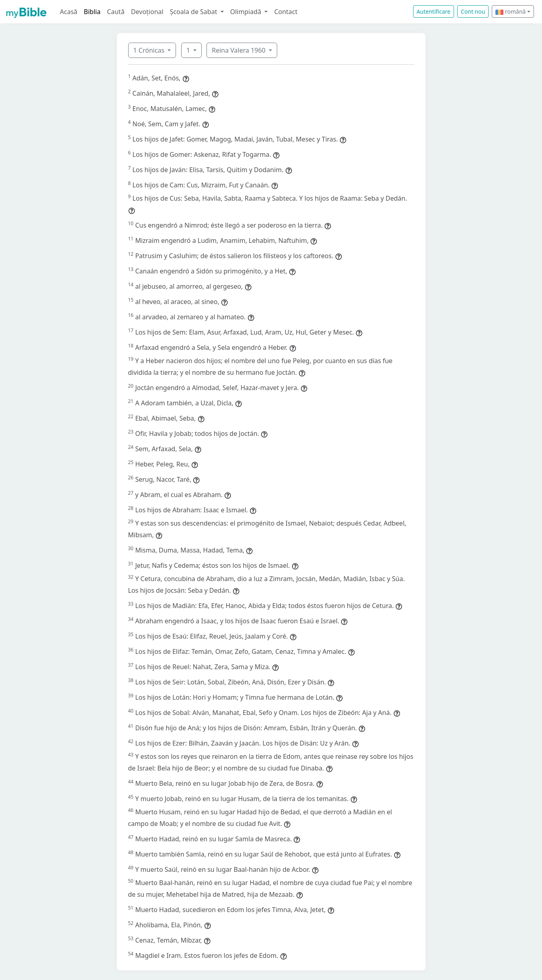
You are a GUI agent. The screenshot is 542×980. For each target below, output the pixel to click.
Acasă (69, 12)
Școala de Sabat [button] (194, 12)
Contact (286, 12)
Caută (116, 12)
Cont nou (473, 11)
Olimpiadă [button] (247, 12)
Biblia (92, 12)
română (510, 11)
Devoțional (147, 12)
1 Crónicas (150, 50)
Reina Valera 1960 (239, 50)
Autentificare (434, 11)
